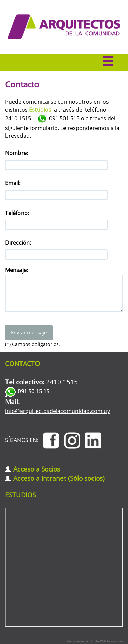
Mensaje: (17, 270)
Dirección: (18, 243)
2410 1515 (62, 382)
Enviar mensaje (29, 332)
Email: (13, 183)
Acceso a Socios (37, 469)
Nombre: (17, 153)
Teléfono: (17, 213)
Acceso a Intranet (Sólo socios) (59, 478)
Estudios (40, 110)
